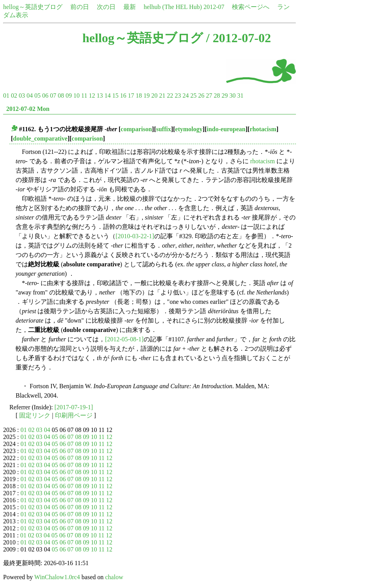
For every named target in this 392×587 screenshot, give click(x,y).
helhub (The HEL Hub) (173, 7)
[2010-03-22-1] (135, 236)
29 (225, 95)
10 (77, 95)
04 (30, 95)
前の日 (80, 7)
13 (100, 95)
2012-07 (214, 7)
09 (69, 95)
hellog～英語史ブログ (33, 7)
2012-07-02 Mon (28, 109)
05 (37, 95)
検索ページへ (251, 7)
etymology (189, 129)
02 (14, 95)
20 (154, 95)
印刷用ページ (74, 415)
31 (240, 95)
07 (53, 95)
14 (107, 95)
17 (131, 95)
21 (162, 95)
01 (6, 95)
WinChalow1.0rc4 (57, 577)
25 (193, 95)
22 (170, 95)
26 (201, 95)
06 (45, 95)
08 (61, 95)
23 (178, 95)
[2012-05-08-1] (124, 339)
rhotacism (263, 129)
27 (209, 95)
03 (22, 95)
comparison (136, 129)
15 (115, 95)
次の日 (106, 7)
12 (92, 95)
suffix (164, 129)
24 (185, 95)
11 (84, 95)
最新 (130, 7)
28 (217, 95)
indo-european (226, 129)
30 (232, 95)
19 (146, 95)
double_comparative (40, 138)
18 (139, 95)
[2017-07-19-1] (74, 407)
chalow (114, 577)
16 (123, 95)
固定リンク (35, 415)
